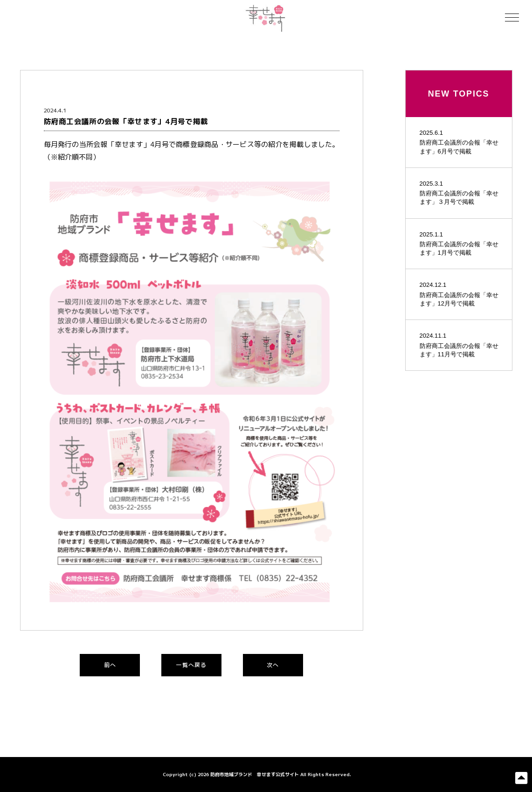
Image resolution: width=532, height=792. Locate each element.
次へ (273, 665)
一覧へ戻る (191, 665)
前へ (110, 665)
